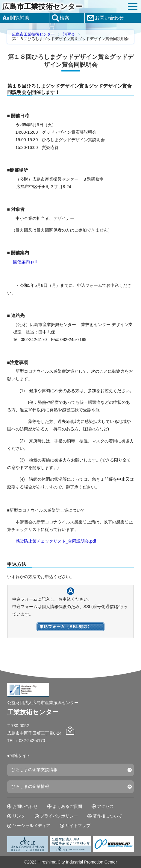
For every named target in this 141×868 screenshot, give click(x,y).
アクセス (105, 806)
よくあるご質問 (67, 806)
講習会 (69, 34)
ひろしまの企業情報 (30, 786)
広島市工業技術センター (42, 7)
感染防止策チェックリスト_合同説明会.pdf (56, 541)
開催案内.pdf (25, 262)
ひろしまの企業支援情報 (34, 770)
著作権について (107, 816)
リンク (19, 816)
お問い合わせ (25, 806)
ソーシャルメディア (31, 826)
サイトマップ (78, 826)
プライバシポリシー (59, 816)
